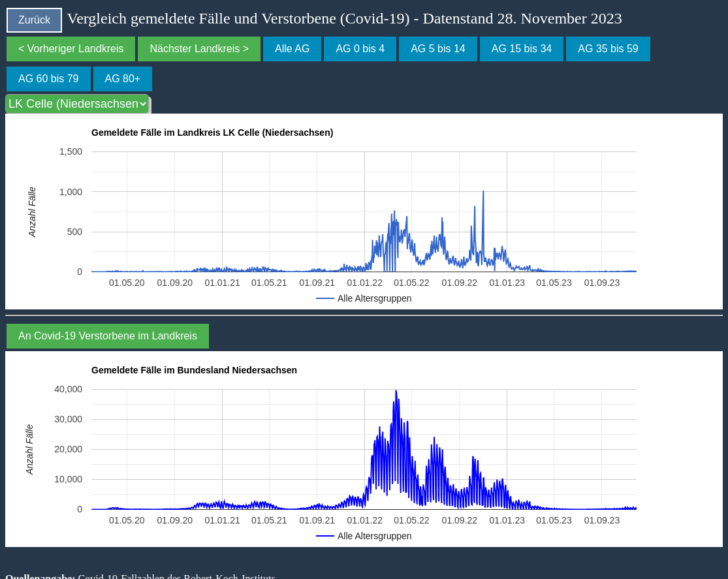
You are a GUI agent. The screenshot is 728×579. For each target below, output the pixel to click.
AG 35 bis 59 (608, 49)
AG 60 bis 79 (49, 79)
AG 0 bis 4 (360, 49)
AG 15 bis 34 (522, 49)
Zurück (34, 20)
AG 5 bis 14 (438, 49)
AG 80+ (123, 79)
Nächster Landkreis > (199, 49)
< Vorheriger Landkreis (71, 49)
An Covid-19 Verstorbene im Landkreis (108, 336)
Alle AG (292, 49)
